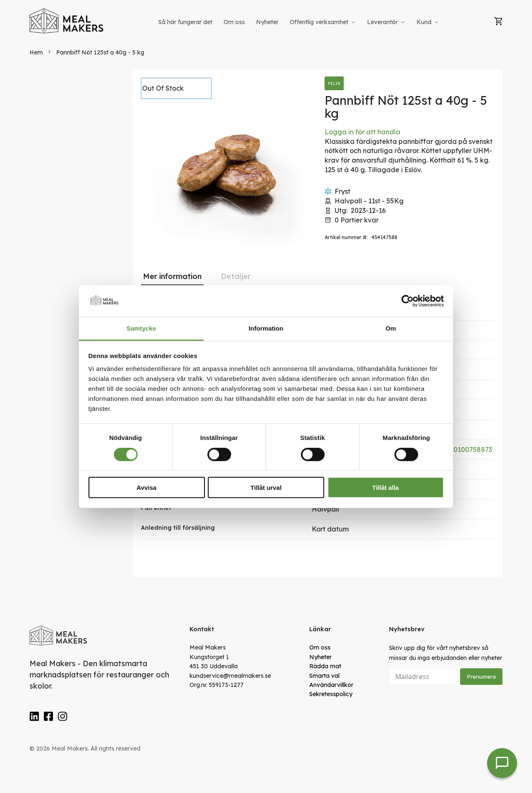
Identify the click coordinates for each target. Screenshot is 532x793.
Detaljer (236, 276)
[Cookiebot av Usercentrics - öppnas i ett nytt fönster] (408, 301)
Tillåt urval (266, 488)
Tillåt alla (386, 488)
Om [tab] (390, 328)
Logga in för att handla (362, 132)
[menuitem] (185, 22)
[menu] (299, 22)
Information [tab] (266, 328)
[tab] (172, 277)
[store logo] (67, 21)
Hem (36, 52)
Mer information (172, 276)
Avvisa (147, 488)
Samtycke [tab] (142, 328)
